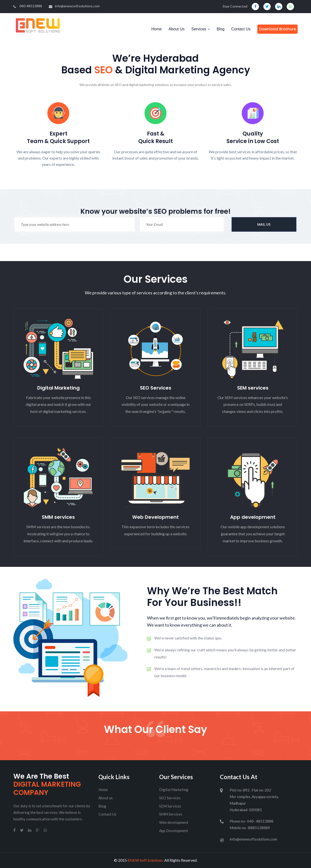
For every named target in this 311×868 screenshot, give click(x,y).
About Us (177, 29)
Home (157, 29)
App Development (174, 831)
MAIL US (264, 224)
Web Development (155, 517)
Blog (221, 29)
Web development (174, 822)
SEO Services (156, 388)
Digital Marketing (58, 388)
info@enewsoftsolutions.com (74, 6)
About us (106, 798)
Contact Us (241, 29)
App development (253, 517)
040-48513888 (28, 6)
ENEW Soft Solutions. (146, 860)
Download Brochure (277, 29)
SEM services (253, 388)
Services (199, 29)
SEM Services (170, 806)
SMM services (58, 517)
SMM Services (171, 814)
